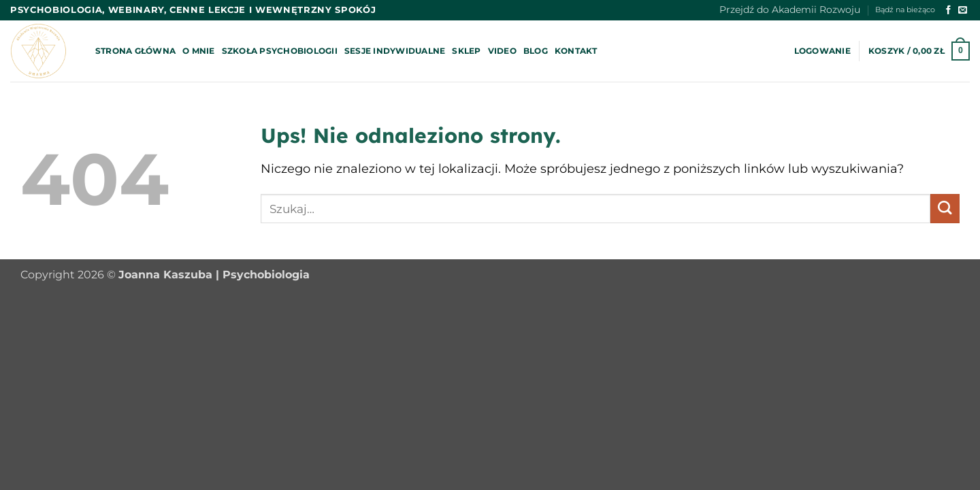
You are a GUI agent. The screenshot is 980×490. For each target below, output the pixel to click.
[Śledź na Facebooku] (948, 11)
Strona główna (135, 51)
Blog (536, 51)
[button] (822, 51)
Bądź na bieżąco (905, 10)
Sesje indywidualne (395, 51)
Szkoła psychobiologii (280, 51)
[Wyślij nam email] (963, 11)
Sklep (466, 51)
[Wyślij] (945, 209)
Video (502, 51)
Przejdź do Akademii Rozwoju (790, 10)
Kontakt (576, 51)
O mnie (198, 51)
